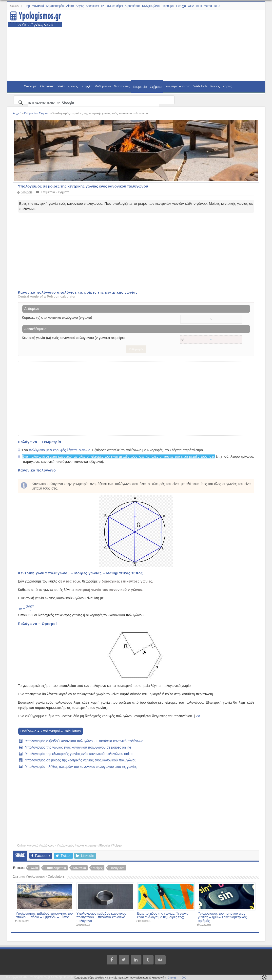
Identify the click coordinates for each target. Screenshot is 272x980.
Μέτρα (208, 6)
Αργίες (80, 6)
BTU (217, 6)
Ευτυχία (181, 6)
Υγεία (61, 86)
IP (102, 6)
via (198, 716)
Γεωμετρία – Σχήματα (147, 87)
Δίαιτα (70, 6)
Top (27, 6)
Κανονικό (79, 868)
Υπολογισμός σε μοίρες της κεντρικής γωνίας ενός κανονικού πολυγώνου (81, 760)
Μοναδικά (38, 6)
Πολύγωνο (117, 868)
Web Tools (201, 86)
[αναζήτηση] (93, 103)
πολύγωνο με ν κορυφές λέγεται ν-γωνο (59, 450)
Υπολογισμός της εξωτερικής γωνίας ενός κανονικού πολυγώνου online (79, 754)
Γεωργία (86, 86)
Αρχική (17, 113)
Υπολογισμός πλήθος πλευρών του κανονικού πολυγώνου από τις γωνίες (81, 767)
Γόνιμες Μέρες (115, 6)
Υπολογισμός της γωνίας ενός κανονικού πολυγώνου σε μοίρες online (78, 747)
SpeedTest (92, 6)
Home (16, 86)
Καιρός (215, 86)
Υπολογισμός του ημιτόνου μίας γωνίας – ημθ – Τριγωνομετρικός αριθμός (222, 917)
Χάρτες (227, 86)
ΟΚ (184, 978)
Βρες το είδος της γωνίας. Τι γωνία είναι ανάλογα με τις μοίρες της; (163, 915)
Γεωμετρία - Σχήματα (37, 113)
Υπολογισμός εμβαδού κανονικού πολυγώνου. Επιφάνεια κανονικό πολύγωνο (84, 741)
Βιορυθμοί (168, 6)
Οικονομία (31, 86)
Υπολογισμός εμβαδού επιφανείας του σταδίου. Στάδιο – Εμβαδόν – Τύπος (44, 915)
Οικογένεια (47, 86)
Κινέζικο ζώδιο (151, 6)
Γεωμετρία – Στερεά (177, 86)
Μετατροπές (122, 86)
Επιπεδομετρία (55, 868)
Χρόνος (72, 86)
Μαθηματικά (103, 86)
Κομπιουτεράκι (55, 6)
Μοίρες (98, 868)
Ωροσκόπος (133, 6)
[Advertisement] (161, 46)
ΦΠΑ (191, 6)
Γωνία (34, 868)
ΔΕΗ (199, 6)
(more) (172, 978)
